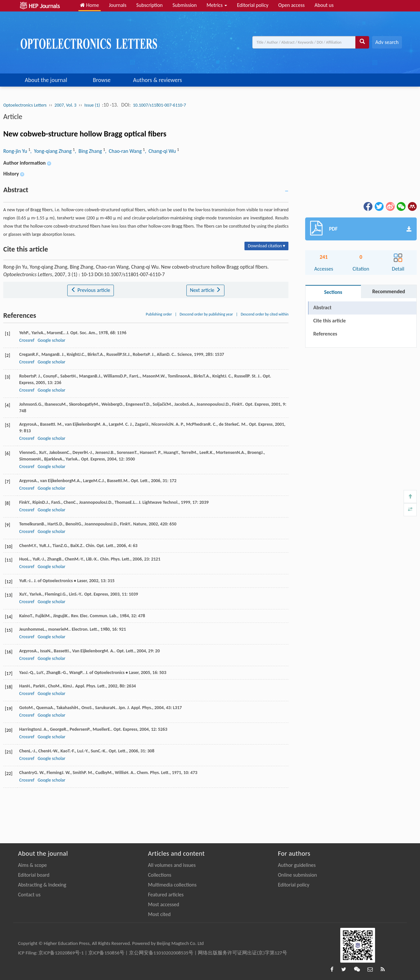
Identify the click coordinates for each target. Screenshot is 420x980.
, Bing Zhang (89, 151)
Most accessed (164, 904)
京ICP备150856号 (106, 953)
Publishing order (159, 314)
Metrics (217, 5)
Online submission (297, 875)
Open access (292, 5)
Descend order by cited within (265, 314)
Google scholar (52, 340)
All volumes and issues (172, 865)
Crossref (27, 340)
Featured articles (166, 895)
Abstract (322, 307)
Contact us (29, 895)
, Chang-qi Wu (161, 151)
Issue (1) (93, 105)
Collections (160, 875)
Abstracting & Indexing (42, 885)
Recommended (388, 291)
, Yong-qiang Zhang (52, 151)
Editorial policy (253, 5)
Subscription (149, 5)
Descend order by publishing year (206, 314)
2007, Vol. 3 (65, 105)
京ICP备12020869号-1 (61, 953)
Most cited (159, 914)
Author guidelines (297, 865)
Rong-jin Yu (16, 151)
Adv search (387, 42)
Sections (333, 292)
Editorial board (34, 875)
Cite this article (330, 321)
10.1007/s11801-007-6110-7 (159, 105)
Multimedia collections (172, 885)
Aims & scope (32, 865)
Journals (118, 5)
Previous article (90, 290)
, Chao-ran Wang (124, 151)
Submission (185, 5)
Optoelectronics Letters (25, 105)
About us (324, 5)
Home (90, 5)
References (325, 334)
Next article (205, 290)
